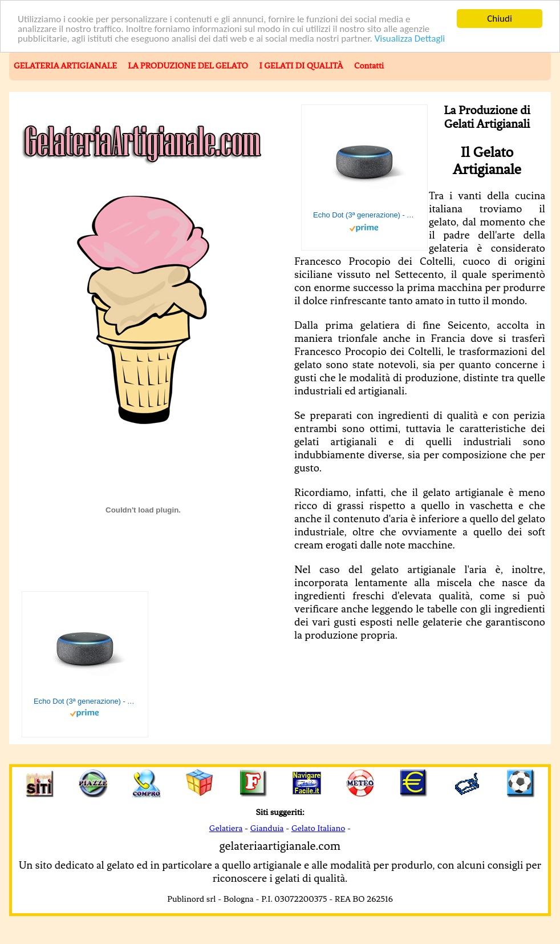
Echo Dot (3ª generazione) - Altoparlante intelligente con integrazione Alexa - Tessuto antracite (364, 215)
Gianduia (267, 828)
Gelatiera (226, 828)
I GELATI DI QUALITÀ (301, 66)
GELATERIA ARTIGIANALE (65, 66)
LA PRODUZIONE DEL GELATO (188, 66)
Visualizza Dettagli (410, 39)
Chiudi (500, 19)
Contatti (369, 66)
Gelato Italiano (318, 828)
